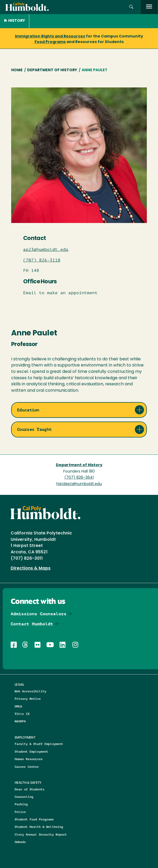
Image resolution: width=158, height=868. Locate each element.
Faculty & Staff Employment (39, 744)
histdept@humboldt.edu (79, 484)
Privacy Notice (28, 699)
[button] (131, 7)
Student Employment (31, 751)
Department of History (52, 70)
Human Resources (29, 759)
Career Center (27, 767)
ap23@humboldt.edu (46, 250)
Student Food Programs (34, 819)
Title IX (22, 714)
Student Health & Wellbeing (39, 827)
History (14, 21)
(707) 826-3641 (79, 478)
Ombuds (20, 842)
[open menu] (149, 7)
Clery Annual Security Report (41, 834)
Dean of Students (30, 789)
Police (20, 812)
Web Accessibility (30, 691)
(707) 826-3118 (42, 260)
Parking (21, 804)
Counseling (24, 797)
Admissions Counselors (39, 614)
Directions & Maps (31, 568)
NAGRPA (20, 721)
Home (17, 70)
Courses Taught (34, 429)
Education (28, 410)
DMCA (18, 706)
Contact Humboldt (32, 624)
